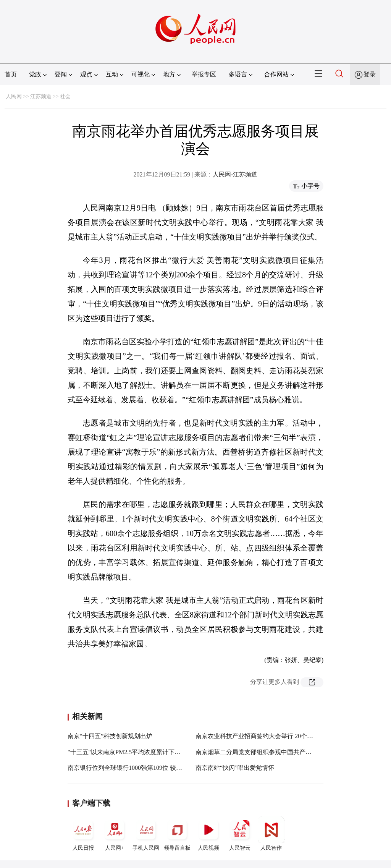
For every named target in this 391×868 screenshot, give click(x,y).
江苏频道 (41, 96)
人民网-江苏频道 (235, 174)
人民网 (14, 96)
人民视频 (208, 834)
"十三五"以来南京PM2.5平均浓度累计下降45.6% (132, 752)
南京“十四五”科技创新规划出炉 (110, 736)
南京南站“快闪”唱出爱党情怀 (235, 768)
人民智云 (240, 834)
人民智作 (271, 834)
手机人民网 (146, 834)
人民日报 (83, 834)
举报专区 (204, 74)
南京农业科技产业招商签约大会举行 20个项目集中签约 (270, 736)
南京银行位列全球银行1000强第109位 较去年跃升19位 (140, 768)
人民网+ (115, 834)
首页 (11, 74)
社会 (65, 96)
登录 (370, 74)
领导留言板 (177, 834)
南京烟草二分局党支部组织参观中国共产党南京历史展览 (272, 752)
